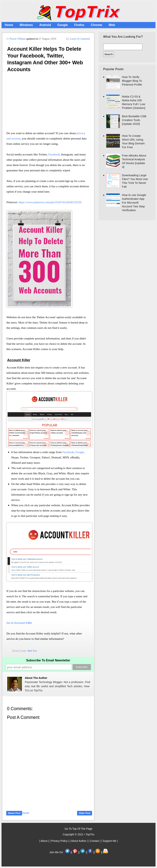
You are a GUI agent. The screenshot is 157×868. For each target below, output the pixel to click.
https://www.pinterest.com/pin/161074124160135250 (50, 202)
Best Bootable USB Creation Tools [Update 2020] (134, 120)
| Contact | (95, 841)
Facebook (54, 154)
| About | (44, 841)
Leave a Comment (80, 39)
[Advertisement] (48, 103)
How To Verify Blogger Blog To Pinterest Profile (132, 81)
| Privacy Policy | (60, 841)
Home (9, 25)
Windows (26, 25)
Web (112, 25)
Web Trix (32, 651)
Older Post (85, 813)
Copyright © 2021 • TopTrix (78, 834)
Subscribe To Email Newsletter (48, 660)
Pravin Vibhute (18, 39)
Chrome (96, 25)
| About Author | (79, 841)
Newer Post (14, 813)
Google (63, 25)
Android (45, 25)
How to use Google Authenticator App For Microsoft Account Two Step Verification (134, 203)
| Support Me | (109, 841)
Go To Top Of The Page (78, 829)
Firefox (79, 25)
